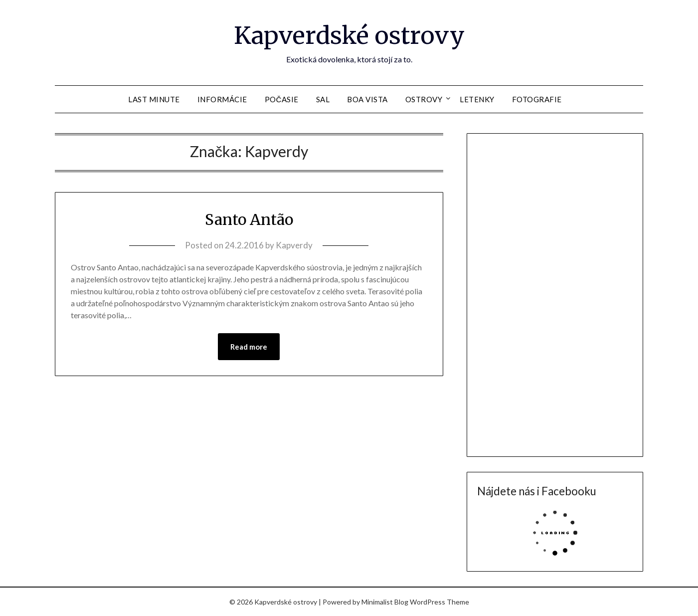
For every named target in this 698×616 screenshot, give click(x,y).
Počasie (282, 99)
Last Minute (154, 99)
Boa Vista (367, 99)
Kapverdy (294, 245)
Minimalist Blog (385, 602)
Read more (249, 347)
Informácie (222, 99)
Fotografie (537, 99)
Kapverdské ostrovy (349, 35)
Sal (323, 99)
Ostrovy (424, 99)
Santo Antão (249, 219)
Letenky (477, 99)
